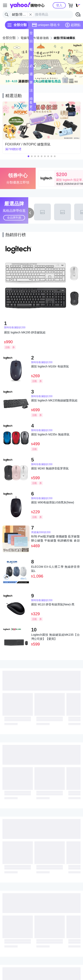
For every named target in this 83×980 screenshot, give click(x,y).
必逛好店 (31, 67)
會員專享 (31, 83)
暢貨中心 (31, 51)
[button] (38, 81)
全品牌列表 (14, 218)
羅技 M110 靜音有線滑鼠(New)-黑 (53, 604)
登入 (59, 5)
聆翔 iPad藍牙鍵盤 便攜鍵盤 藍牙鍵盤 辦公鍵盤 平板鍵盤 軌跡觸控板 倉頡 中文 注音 (55, 539)
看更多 (33, 107)
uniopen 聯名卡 (46, 25)
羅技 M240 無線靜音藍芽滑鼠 (50, 468)
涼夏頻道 (31, 92)
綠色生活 (31, 100)
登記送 (31, 34)
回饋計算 (31, 42)
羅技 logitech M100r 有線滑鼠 (50, 366)
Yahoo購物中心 (27, 5)
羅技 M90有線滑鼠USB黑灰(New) (53, 502)
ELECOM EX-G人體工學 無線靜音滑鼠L (55, 569)
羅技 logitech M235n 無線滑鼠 (50, 434)
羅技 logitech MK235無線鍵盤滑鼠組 (54, 400)
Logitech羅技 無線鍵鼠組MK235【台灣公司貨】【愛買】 (55, 637)
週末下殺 (31, 75)
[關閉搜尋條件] (31, 15)
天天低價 (31, 59)
